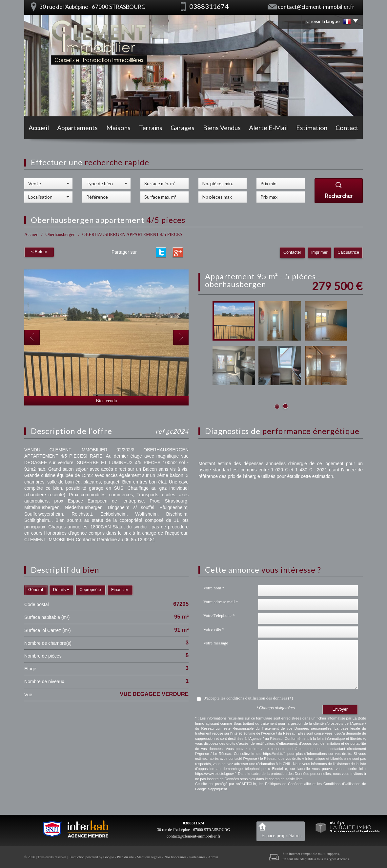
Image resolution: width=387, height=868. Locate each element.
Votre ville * (214, 629)
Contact (347, 128)
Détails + (61, 590)
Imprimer (319, 252)
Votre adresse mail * (221, 602)
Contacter (292, 252)
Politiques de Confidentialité (288, 784)
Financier (120, 590)
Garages (183, 128)
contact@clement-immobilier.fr (316, 7)
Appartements (77, 128)
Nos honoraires (175, 857)
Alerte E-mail (268, 128)
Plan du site (125, 857)
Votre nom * (214, 588)
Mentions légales (149, 857)
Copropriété (90, 590)
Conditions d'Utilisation (342, 784)
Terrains (151, 128)
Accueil (39, 128)
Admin (213, 857)
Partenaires (197, 857)
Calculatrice (348, 252)
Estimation (312, 128)
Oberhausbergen (60, 235)
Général (36, 590)
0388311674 (193, 823)
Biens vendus (222, 128)
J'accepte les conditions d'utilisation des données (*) (249, 698)
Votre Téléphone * (219, 615)
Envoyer (340, 709)
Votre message (216, 643)
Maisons (118, 128)
